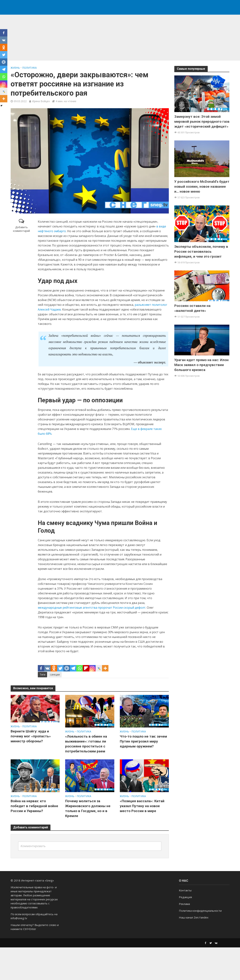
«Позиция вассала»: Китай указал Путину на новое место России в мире (142, 806)
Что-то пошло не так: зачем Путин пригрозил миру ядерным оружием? (143, 741)
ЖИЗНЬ (15, 68)
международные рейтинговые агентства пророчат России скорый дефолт (92, 608)
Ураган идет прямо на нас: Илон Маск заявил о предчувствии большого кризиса (201, 365)
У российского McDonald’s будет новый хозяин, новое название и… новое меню (202, 186)
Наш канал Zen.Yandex (194, 956)
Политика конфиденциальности (200, 949)
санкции (55, 674)
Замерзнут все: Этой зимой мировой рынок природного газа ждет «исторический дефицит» (202, 121)
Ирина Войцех (41, 101)
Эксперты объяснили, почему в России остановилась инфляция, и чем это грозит (201, 252)
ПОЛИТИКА (29, 68)
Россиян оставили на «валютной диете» (192, 308)
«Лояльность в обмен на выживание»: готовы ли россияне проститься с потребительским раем (86, 744)
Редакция (185, 935)
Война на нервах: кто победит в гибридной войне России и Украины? (34, 806)
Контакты (185, 928)
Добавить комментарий (21, 229)
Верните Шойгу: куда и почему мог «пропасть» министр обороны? (31, 736)
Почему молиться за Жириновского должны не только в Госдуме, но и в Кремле (88, 808)
